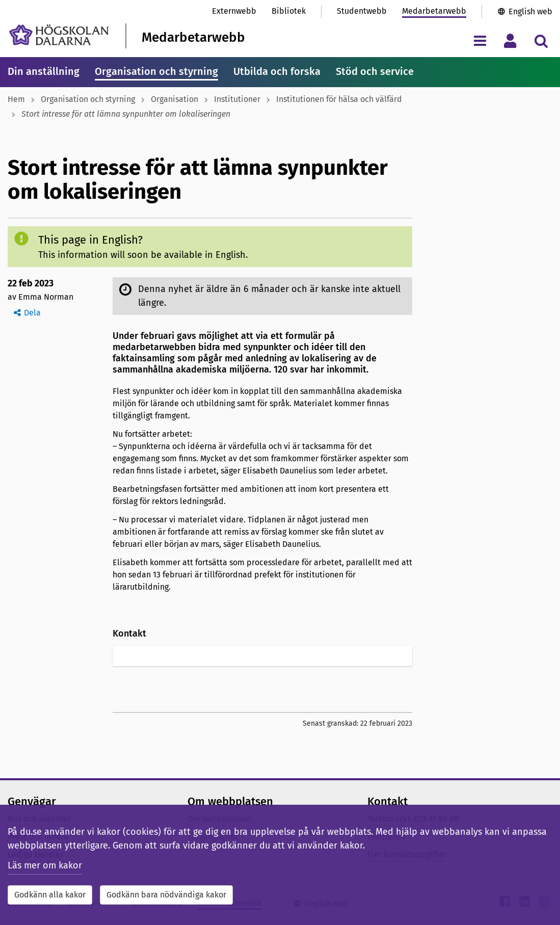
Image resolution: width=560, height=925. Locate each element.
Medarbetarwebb (434, 11)
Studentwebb (362, 11)
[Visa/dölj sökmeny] (541, 41)
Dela (32, 313)
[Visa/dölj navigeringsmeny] (480, 41)
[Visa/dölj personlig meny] (510, 41)
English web (530, 11)
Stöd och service (375, 71)
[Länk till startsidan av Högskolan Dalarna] (59, 35)
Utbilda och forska (277, 71)
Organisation (175, 99)
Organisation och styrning (156, 71)
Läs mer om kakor (45, 865)
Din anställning (44, 71)
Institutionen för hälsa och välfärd (339, 99)
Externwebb (234, 11)
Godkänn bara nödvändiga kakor (166, 895)
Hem (16, 99)
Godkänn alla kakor (50, 895)
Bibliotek (289, 11)
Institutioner (237, 99)
